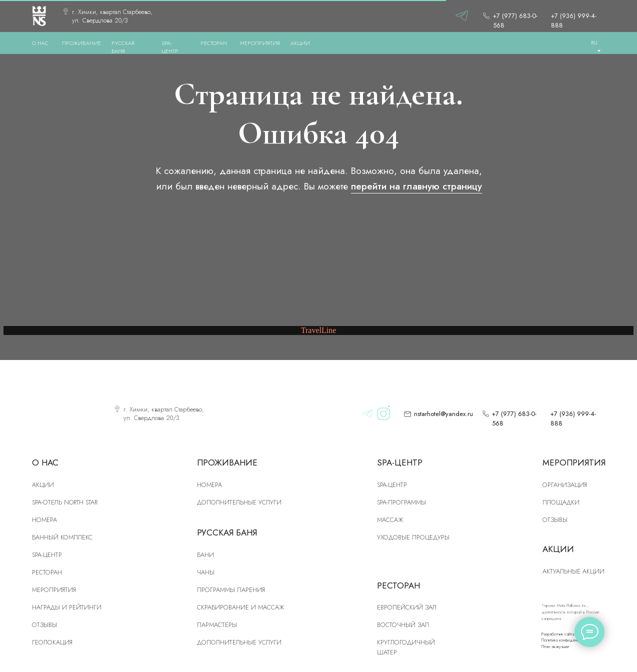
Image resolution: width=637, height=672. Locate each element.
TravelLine (319, 330)
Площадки (561, 502)
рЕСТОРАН (47, 572)
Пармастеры (217, 625)
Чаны (206, 572)
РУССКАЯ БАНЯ (123, 47)
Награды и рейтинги (67, 607)
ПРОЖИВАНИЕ (81, 43)
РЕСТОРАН (214, 43)
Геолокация (52, 642)
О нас (40, 43)
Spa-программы (401, 502)
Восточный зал (403, 625)
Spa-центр (392, 485)
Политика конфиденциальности (569, 640)
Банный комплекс (62, 537)
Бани (205, 555)
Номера (209, 485)
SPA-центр (47, 555)
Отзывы (44, 625)
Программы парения (231, 590)
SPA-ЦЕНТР (170, 47)
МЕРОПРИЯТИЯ (260, 43)
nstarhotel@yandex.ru (443, 414)
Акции (43, 485)
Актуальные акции (573, 571)
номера (44, 520)
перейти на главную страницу (416, 186)
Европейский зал (407, 607)
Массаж (390, 520)
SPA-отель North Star (65, 502)
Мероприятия (54, 590)
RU (594, 43)
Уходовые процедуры (413, 537)
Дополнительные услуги (239, 502)
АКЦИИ (300, 43)
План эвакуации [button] (555, 646)
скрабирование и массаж (241, 607)
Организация (565, 485)
